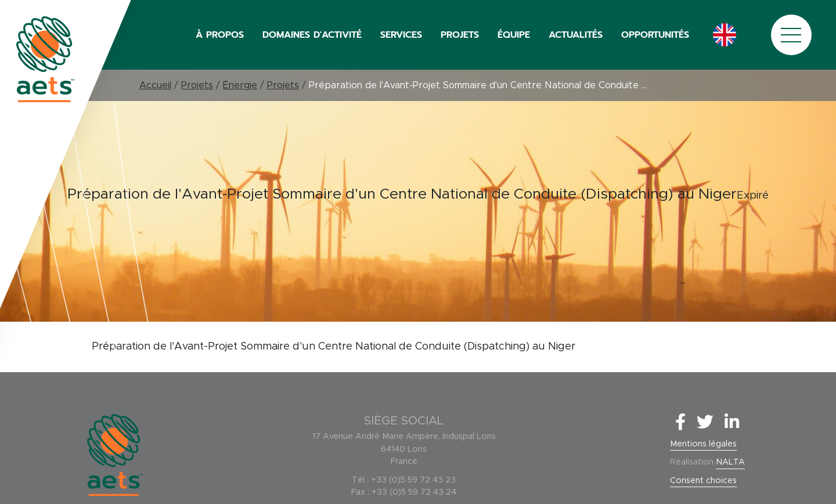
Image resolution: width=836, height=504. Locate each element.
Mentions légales (703, 444)
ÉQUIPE (514, 35)
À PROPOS (220, 35)
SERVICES (401, 35)
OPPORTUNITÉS (655, 35)
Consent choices (703, 481)
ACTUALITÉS (576, 35)
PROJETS (460, 35)
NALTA (730, 462)
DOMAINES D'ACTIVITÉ (312, 35)
